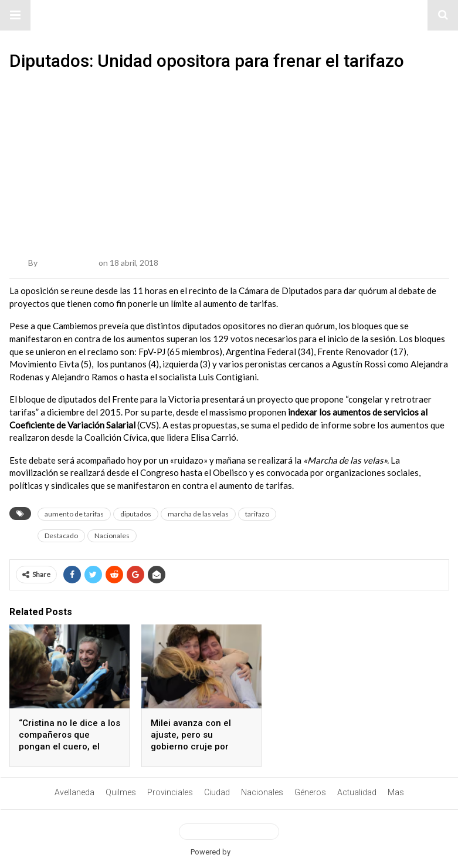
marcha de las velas (198, 514)
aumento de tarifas (74, 514)
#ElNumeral (229, 15)
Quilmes (121, 792)
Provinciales (170, 792)
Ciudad (217, 792)
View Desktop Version (229, 832)
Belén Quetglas (68, 263)
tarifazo (257, 514)
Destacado (61, 536)
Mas (396, 792)
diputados (136, 514)
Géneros (310, 792)
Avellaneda (74, 792)
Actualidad (357, 792)
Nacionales (112, 536)
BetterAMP (250, 852)
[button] (15, 15)
